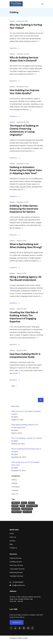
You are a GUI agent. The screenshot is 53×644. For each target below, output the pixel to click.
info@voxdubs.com (19, 585)
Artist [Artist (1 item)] (24, 503)
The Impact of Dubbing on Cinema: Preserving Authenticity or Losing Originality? (24, 130)
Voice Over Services (16, 565)
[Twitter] (20, 628)
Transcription (16, 487)
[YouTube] (28, 628)
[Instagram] (32, 628)
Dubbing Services (15, 558)
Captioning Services (16, 572)
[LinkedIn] (15, 628)
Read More (13, 48)
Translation (15, 490)
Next (14, 386)
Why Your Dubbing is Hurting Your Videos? (26, 26)
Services (12, 541)
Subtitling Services (16, 562)
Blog (11, 544)
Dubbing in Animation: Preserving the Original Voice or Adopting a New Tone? (26, 170)
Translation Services (16, 576)
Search (41, 400)
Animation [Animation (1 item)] (16, 503)
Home (12, 534)
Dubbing (12, 21)
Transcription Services (17, 569)
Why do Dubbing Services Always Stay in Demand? (24, 59)
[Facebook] (11, 628)
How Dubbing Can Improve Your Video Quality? (24, 92)
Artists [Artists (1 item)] (31, 503)
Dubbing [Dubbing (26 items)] (15, 506)
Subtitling (14, 483)
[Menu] (42, 4)
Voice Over (15, 494)
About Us (13, 537)
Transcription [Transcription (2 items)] (27, 509)
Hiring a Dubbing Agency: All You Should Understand (25, 278)
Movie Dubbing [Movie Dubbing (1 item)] (32, 506)
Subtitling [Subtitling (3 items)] (16, 509)
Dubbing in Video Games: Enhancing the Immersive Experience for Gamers (24, 209)
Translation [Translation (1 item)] (17, 512)
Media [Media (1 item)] (22, 506)
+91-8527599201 (18, 582)
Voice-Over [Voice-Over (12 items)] (27, 512)
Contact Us (13, 548)
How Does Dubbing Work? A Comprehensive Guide (25, 356)
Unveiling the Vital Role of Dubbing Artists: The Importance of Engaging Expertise (24, 317)
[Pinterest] (24, 628)
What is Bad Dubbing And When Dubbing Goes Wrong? (26, 246)
